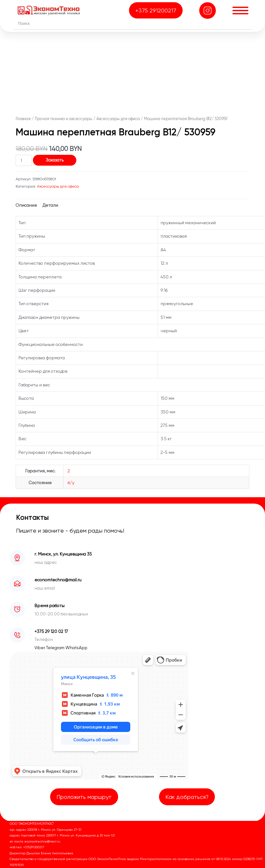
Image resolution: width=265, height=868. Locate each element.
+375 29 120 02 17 (51, 631)
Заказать (55, 160)
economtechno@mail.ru (58, 580)
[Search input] (134, 23)
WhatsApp (76, 648)
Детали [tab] (50, 205)
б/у (71, 483)
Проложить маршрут (84, 797)
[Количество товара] (24, 160)
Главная (23, 119)
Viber (40, 648)
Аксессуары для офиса (118, 119)
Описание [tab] (26, 205)
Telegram (56, 648)
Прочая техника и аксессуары (64, 119)
